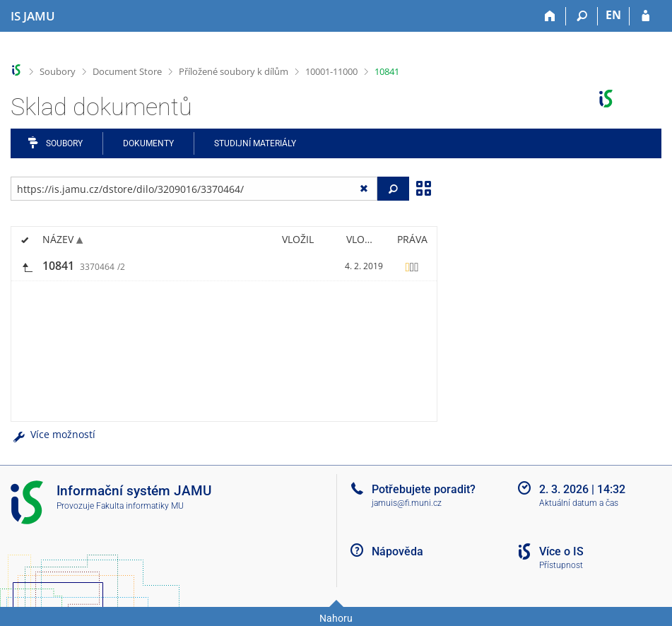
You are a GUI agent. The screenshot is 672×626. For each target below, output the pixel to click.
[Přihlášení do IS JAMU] (646, 16)
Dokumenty (148, 143)
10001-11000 (331, 71)
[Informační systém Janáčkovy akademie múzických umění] (33, 16)
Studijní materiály (255, 143)
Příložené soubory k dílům (234, 71)
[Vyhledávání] (582, 16)
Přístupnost (561, 565)
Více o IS (561, 551)
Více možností (53, 434)
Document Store (127, 71)
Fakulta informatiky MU (140, 506)
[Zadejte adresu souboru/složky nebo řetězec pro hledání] (194, 189)
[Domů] (550, 16)
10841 (387, 71)
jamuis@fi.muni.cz (407, 503)
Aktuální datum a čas (579, 503)
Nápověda (397, 551)
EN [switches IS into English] (613, 15)
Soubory (58, 71)
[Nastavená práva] (412, 266)
